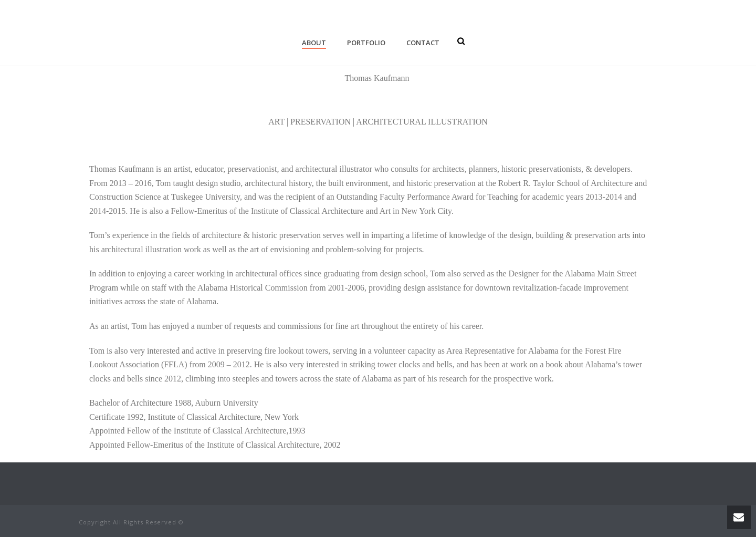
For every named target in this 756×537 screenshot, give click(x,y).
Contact (423, 43)
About (314, 43)
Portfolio (366, 43)
